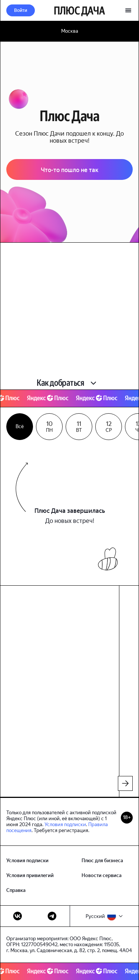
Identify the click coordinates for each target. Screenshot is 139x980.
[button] (21, 10)
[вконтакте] (18, 916)
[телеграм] (52, 916)
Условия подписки (65, 824)
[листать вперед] (125, 783)
